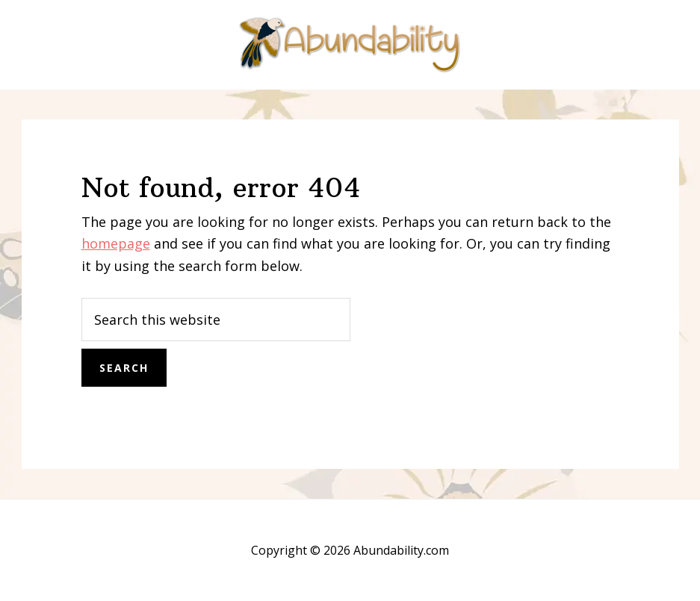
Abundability (350, 45)
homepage (116, 243)
